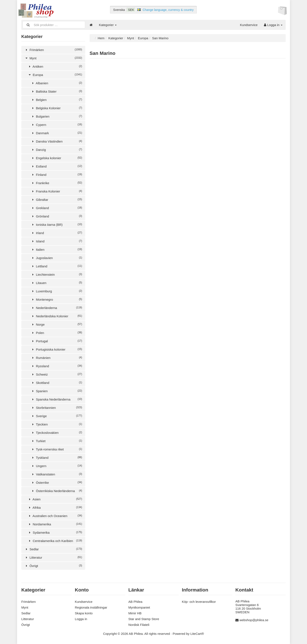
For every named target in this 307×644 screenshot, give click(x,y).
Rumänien (56, 358)
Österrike (56, 483)
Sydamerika (55, 533)
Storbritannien (56, 408)
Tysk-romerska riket (56, 449)
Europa (55, 75)
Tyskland (56, 458)
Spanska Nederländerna (56, 399)
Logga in (273, 25)
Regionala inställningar (91, 607)
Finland (56, 175)
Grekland (56, 208)
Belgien (56, 100)
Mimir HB (135, 613)
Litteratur (53, 557)
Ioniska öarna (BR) (56, 225)
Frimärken (53, 50)
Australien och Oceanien (55, 516)
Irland (56, 233)
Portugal (56, 341)
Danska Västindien (56, 141)
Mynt (53, 58)
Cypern (56, 125)
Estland (56, 166)
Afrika (55, 508)
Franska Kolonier (56, 191)
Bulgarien (56, 116)
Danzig (56, 150)
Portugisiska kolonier (56, 349)
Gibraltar (56, 200)
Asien (55, 499)
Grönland (56, 216)
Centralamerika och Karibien (55, 541)
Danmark (56, 133)
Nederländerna (56, 308)
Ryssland (56, 366)
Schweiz (56, 374)
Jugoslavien (56, 258)
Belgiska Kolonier (56, 108)
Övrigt (53, 566)
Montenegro (56, 299)
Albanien (56, 83)
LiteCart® (197, 634)
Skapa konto (84, 613)
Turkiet (56, 441)
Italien (56, 250)
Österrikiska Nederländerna (56, 491)
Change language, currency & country (168, 10)
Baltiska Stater (56, 91)
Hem (101, 38)
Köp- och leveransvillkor (199, 602)
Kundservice (249, 25)
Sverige (56, 416)
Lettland (56, 266)
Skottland (56, 383)
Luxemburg (56, 291)
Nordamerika (55, 524)
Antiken (55, 66)
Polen (56, 333)
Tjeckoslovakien (56, 433)
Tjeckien (56, 424)
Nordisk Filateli (139, 625)
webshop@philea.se (254, 620)
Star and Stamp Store (144, 619)
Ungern (56, 466)
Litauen (56, 283)
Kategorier (108, 25)
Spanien (56, 391)
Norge (56, 324)
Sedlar (53, 549)
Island (56, 241)
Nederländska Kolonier (56, 316)
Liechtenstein (56, 275)
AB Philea (135, 602)
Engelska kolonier (56, 158)
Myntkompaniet (139, 607)
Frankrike (56, 183)
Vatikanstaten (56, 474)
